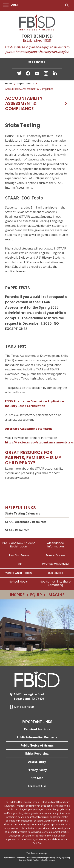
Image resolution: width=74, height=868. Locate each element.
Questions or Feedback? (15, 858)
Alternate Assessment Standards (29, 429)
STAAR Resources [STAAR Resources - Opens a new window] (17, 530)
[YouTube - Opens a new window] (37, 74)
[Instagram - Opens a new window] (46, 75)
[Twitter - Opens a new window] (19, 74)
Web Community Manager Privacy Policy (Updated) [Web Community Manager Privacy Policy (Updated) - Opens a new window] (48, 858)
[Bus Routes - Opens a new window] (55, 573)
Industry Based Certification (25, 406)
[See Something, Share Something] (55, 583)
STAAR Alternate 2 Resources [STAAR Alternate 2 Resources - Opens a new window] (26, 522)
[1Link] (18, 564)
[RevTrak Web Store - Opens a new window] (55, 564)
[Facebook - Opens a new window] (28, 74)
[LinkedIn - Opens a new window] (55, 74)
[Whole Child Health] (18, 573)
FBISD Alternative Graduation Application (35, 401)
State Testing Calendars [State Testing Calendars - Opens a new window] (23, 513)
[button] (11, 5)
